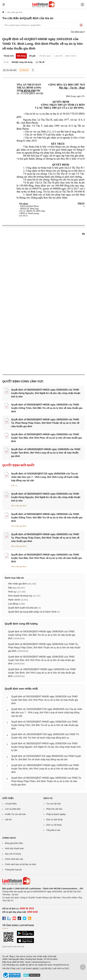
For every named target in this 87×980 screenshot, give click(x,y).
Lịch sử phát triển (13, 809)
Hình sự (12, 592)
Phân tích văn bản (54, 809)
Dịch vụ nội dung (54, 825)
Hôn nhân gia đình (19, 506)
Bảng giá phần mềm (14, 843)
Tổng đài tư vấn (53, 830)
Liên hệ (8, 820)
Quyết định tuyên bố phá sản (23, 608)
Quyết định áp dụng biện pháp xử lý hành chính (32, 612)
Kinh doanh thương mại (20, 596)
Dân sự (14, 485)
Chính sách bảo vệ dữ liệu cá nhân (20, 864)
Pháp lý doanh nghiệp (56, 814)
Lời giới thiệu (11, 804)
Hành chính (14, 600)
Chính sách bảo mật (14, 859)
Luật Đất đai (45, 968)
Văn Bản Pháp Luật (11, 968)
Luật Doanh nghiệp (30, 968)
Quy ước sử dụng (13, 854)
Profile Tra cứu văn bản (15, 814)
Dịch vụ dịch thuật (54, 820)
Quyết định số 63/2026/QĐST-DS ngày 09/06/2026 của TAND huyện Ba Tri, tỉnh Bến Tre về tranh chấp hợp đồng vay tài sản (46, 758)
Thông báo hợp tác (13, 870)
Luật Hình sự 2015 (61, 968)
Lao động (13, 604)
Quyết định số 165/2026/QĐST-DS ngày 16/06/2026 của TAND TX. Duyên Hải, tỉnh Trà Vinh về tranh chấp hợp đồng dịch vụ (45, 736)
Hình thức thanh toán (14, 848)
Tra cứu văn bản (54, 804)
